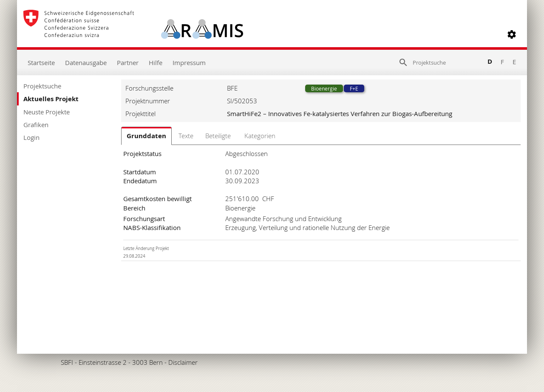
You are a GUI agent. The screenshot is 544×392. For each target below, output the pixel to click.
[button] (512, 34)
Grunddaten (146, 136)
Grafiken (36, 125)
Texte (186, 136)
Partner (128, 62)
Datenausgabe (86, 62)
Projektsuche (42, 86)
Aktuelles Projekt (51, 99)
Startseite (41, 62)
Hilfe (156, 62)
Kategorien (260, 136)
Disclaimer (183, 362)
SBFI (67, 362)
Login (31, 137)
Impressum (189, 62)
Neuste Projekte (47, 112)
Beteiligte (218, 136)
